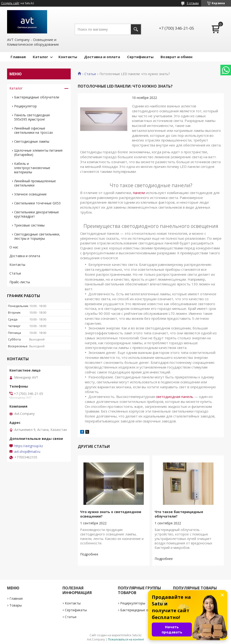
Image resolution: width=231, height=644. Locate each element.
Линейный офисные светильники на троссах (33, 130)
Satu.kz (137, 635)
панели (139, 193)
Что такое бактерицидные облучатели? (179, 514)
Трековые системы (29, 225)
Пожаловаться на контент (126, 639)
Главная (18, 57)
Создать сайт (10, 3)
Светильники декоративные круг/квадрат (37, 214)
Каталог (40, 57)
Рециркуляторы (133, 603)
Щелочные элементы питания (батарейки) (38, 152)
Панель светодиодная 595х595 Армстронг (32, 117)
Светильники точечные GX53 (37, 203)
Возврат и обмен (176, 57)
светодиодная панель (175, 397)
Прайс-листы (20, 282)
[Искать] (136, 29)
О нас (14, 247)
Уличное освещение (30, 194)
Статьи (90, 74)
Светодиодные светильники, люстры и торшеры (37, 236)
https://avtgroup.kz (29, 446)
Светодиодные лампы (32, 141)
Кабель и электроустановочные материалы (32, 168)
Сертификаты (140, 57)
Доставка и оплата (102, 57)
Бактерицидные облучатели (37, 97)
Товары (16, 605)
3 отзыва (193, 3)
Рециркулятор (25, 106)
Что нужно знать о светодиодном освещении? (111, 514)
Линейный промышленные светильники (35, 183)
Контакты (68, 57)
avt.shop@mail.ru (27, 452)
